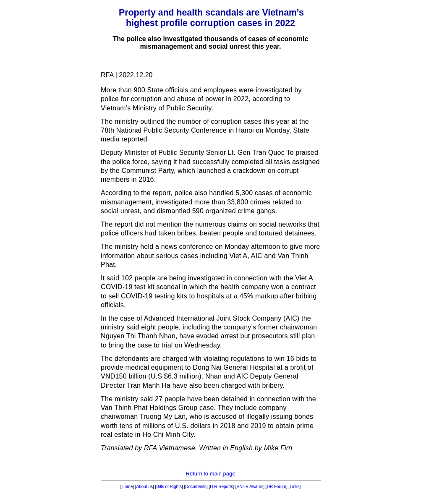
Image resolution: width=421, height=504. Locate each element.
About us (145, 487)
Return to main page (211, 474)
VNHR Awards (250, 487)
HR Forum (277, 487)
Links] (295, 487)
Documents (196, 487)
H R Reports (221, 487)
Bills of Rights (169, 487)
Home (127, 487)
